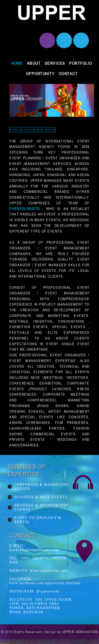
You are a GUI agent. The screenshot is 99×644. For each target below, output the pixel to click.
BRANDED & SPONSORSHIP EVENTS (41, 507)
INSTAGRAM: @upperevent (34, 591)
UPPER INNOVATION (80, 632)
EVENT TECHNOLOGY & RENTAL (38, 520)
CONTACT (68, 74)
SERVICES (55, 63)
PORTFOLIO (81, 63)
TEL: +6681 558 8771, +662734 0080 (38, 560)
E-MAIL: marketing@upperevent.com (34, 548)
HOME (17, 63)
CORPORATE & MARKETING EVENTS (42, 487)
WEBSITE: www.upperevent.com (39, 571)
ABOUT (34, 63)
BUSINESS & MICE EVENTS (41, 497)
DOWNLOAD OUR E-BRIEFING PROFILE (32, 130)
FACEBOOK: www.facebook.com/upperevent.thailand (41, 581)
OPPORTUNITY (40, 74)
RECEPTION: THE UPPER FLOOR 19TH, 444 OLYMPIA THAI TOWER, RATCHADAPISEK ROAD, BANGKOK (41, 606)
